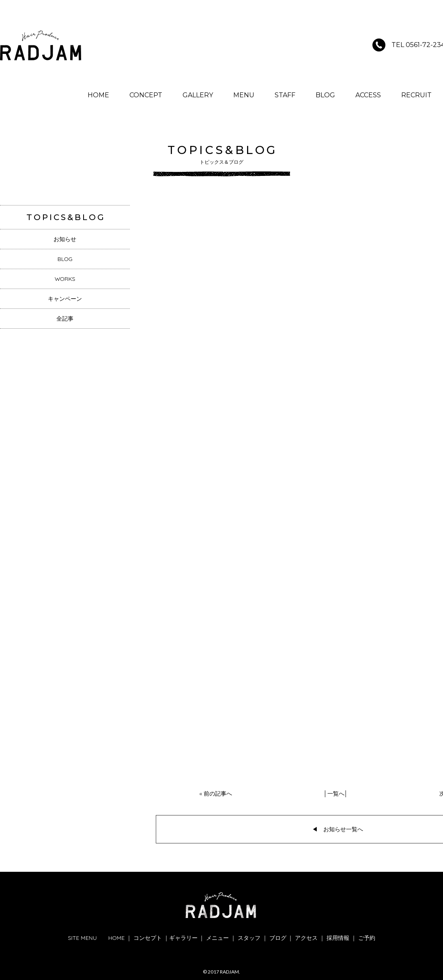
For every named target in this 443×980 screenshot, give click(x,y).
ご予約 (367, 938)
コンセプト (148, 938)
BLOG (325, 95)
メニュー (217, 938)
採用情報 (338, 938)
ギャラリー (183, 938)
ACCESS (368, 95)
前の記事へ (218, 794)
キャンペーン (65, 299)
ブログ (278, 938)
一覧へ (336, 794)
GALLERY (198, 95)
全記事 (65, 319)
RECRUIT (416, 95)
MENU (244, 95)
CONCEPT (146, 95)
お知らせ (65, 239)
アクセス (306, 938)
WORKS (65, 279)
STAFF (285, 95)
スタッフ (249, 938)
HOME (98, 95)
